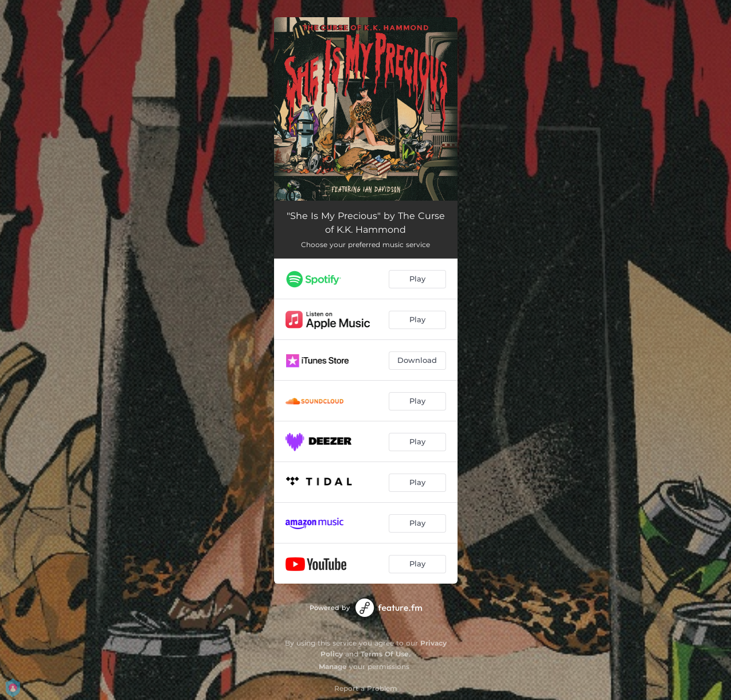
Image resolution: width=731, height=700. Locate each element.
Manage (333, 666)
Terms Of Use (385, 654)
